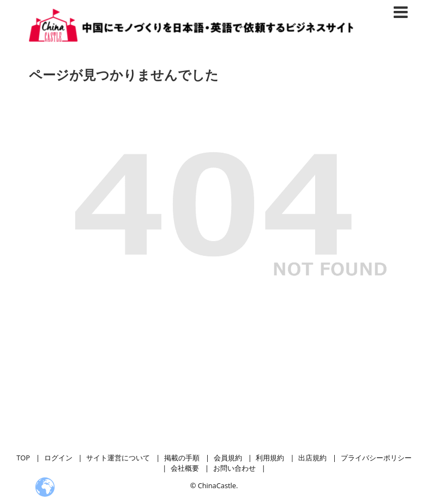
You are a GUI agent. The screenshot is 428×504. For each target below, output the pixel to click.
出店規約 (312, 458)
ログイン (58, 458)
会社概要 (185, 468)
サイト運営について (118, 458)
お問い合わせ (234, 468)
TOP (23, 458)
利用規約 (270, 458)
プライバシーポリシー (376, 458)
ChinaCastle (217, 485)
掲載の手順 (182, 458)
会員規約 (228, 458)
